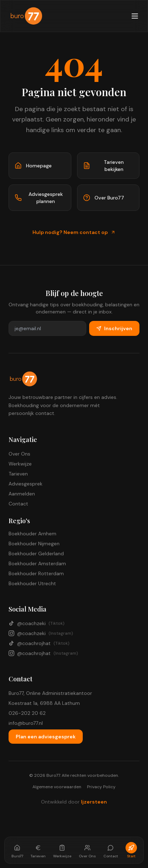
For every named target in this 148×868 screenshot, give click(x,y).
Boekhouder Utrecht (32, 583)
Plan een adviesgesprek (46, 737)
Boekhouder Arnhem (32, 534)
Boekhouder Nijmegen (34, 544)
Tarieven (18, 474)
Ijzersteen (94, 802)
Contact (18, 504)
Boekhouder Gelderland (36, 553)
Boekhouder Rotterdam (36, 573)
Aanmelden (22, 494)
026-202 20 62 (27, 713)
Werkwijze (20, 464)
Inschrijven (114, 328)
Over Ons (19, 454)
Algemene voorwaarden (57, 787)
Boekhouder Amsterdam (37, 563)
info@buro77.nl (26, 723)
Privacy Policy (101, 787)
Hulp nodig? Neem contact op (74, 232)
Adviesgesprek (25, 484)
